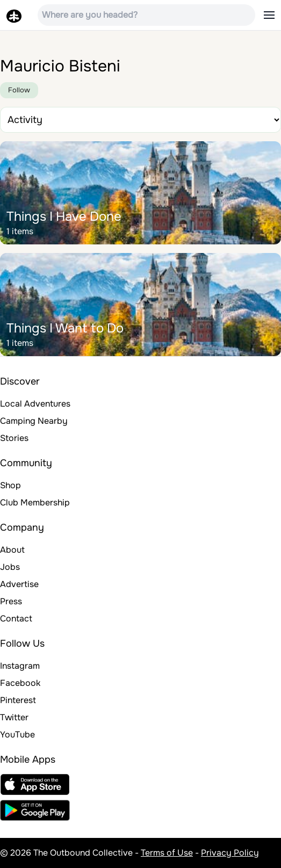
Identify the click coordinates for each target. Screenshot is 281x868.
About (12, 550)
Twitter (14, 717)
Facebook (20, 683)
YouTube (17, 735)
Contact (16, 619)
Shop (10, 485)
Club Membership (35, 502)
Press (11, 601)
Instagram (20, 666)
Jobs (10, 567)
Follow (19, 90)
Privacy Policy (230, 853)
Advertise (19, 584)
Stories (14, 438)
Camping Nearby (34, 421)
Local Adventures (35, 404)
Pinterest (18, 700)
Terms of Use (167, 853)
